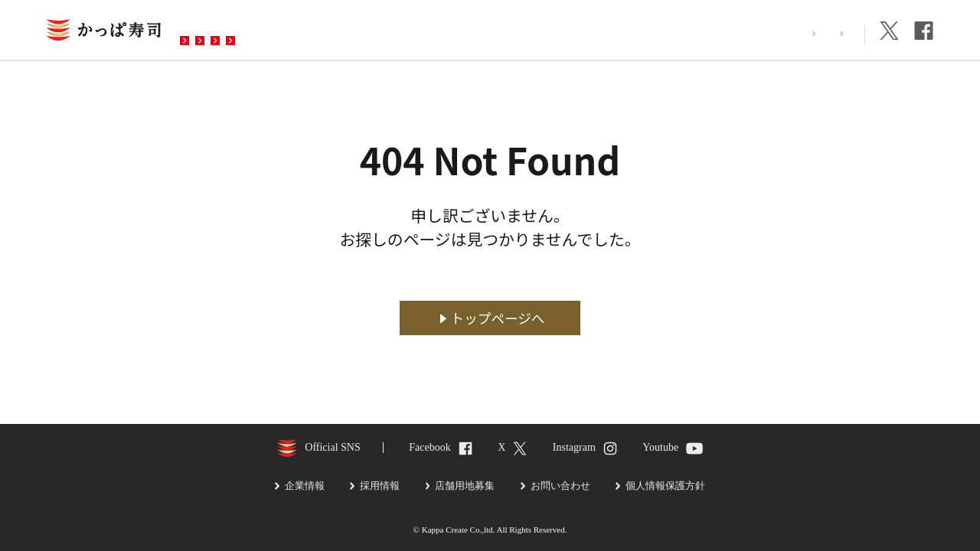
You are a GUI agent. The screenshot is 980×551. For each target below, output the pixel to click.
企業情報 (831, 33)
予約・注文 (393, 31)
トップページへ (498, 318)
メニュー (309, 31)
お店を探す (224, 31)
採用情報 (763, 33)
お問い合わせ (489, 31)
